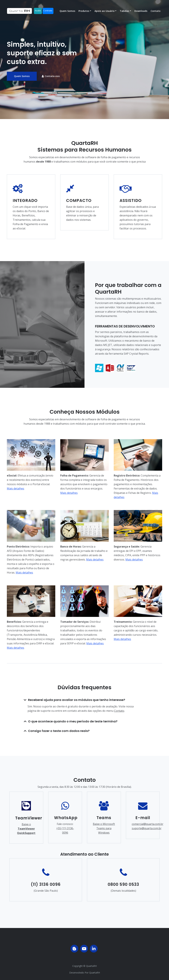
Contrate (48, 13)
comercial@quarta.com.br (148, 824)
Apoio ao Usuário (105, 13)
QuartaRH (91, 966)
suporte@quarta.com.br (147, 828)
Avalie (38, 13)
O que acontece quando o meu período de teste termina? (73, 721)
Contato (156, 13)
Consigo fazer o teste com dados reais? (59, 731)
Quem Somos (67, 13)
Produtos (84, 13)
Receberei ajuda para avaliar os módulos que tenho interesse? (77, 700)
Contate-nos (51, 76)
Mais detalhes (16, 488)
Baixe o (26, 829)
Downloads (141, 13)
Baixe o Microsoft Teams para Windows (104, 828)
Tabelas (124, 13)
